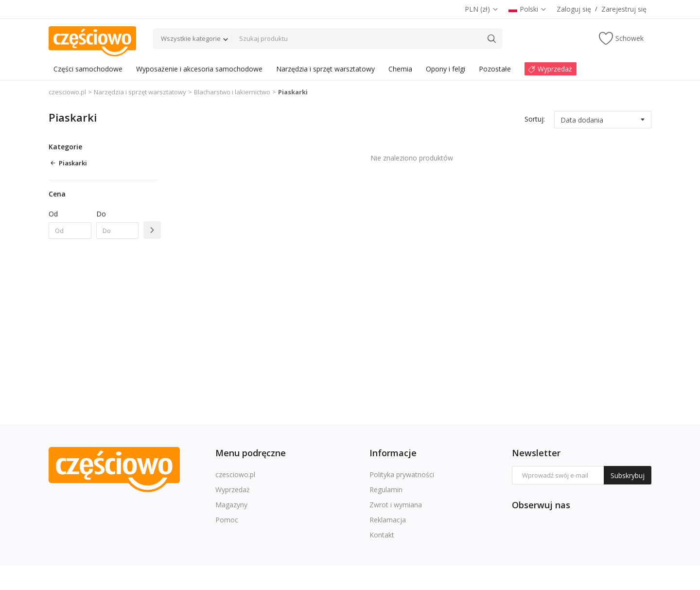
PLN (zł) (482, 9)
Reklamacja (388, 520)
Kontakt (382, 535)
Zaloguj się (574, 9)
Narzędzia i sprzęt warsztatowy (140, 92)
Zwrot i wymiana (396, 505)
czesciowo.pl (67, 92)
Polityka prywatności (402, 474)
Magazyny (231, 505)
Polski (528, 9)
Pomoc (227, 520)
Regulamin (386, 490)
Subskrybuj (628, 475)
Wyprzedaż (233, 490)
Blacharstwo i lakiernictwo (232, 92)
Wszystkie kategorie (191, 38)
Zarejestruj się (624, 9)
